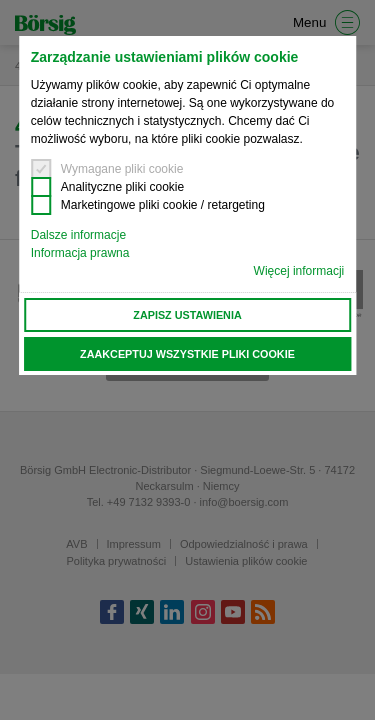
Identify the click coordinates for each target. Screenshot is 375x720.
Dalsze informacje (78, 235)
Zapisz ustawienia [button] (187, 315)
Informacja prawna (80, 253)
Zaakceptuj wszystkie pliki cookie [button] (187, 354)
